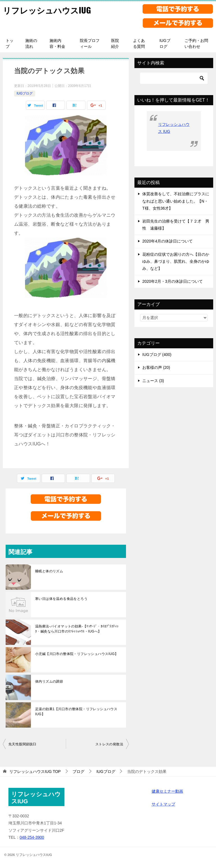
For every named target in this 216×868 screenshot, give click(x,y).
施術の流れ (31, 43)
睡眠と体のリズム (49, 571)
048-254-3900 (32, 837)
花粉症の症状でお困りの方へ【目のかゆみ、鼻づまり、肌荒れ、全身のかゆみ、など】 (176, 261)
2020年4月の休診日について (167, 241)
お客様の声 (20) (156, 367)
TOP (35, 771)
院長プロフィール (90, 43)
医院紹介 (115, 43)
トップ (10, 43)
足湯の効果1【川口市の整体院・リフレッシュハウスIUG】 (76, 712)
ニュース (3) (153, 381)
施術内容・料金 (57, 43)
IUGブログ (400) (157, 355)
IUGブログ (165, 43)
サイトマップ (163, 804)
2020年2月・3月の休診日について (173, 281)
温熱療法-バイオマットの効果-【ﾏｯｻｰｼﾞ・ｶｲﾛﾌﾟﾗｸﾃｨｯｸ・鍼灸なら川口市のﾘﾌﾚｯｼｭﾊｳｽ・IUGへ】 (77, 629)
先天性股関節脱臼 (22, 744)
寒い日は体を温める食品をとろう (61, 599)
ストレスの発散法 (109, 744)
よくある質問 (139, 43)
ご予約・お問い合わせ (196, 43)
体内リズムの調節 (49, 681)
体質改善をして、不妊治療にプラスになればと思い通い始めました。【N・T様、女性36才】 (176, 201)
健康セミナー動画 (167, 791)
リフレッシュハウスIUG (48, 10)
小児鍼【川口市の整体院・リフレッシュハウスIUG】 (77, 654)
